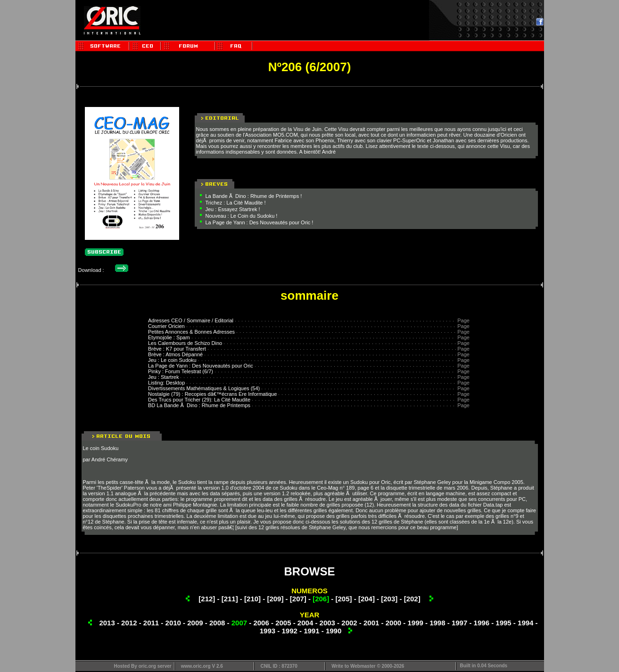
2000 (393, 623)
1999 (415, 623)
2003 (327, 623)
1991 (311, 631)
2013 (107, 623)
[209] (275, 599)
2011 (151, 623)
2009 (195, 623)
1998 (437, 623)
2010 (173, 623)
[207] (298, 599)
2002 (349, 623)
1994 (525, 623)
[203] (389, 599)
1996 (482, 623)
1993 (268, 631)
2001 (371, 623)
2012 (129, 623)
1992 (289, 631)
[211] (230, 599)
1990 (334, 631)
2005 (283, 623)
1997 (459, 623)
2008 (217, 623)
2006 (261, 623)
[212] (207, 599)
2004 (305, 623)
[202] (412, 599)
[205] (344, 599)
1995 (503, 623)
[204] (367, 599)
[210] (252, 599)
